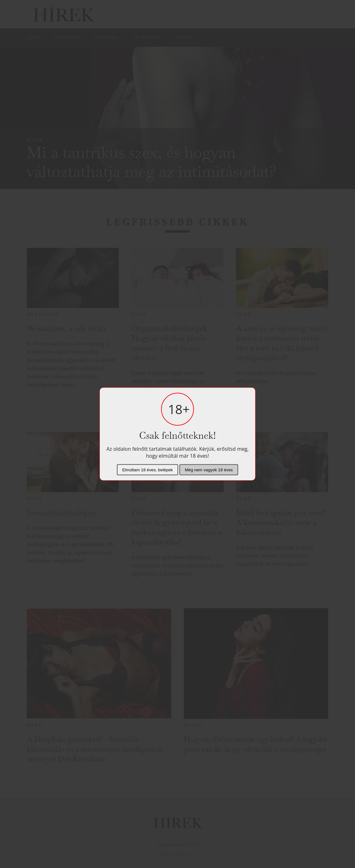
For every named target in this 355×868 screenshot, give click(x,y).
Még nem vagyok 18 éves (209, 470)
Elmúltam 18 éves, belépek (147, 470)
